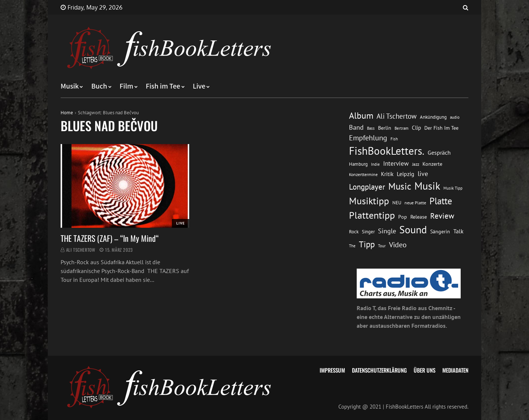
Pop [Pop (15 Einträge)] (403, 217)
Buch (99, 86)
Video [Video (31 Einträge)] (398, 245)
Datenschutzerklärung (379, 370)
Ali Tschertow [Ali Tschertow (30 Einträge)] (397, 116)
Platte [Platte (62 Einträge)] (441, 201)
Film (127, 86)
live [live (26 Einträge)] (423, 174)
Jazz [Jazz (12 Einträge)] (416, 164)
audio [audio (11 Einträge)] (455, 117)
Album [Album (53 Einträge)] (361, 116)
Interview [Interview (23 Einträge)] (396, 164)
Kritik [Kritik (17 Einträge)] (387, 174)
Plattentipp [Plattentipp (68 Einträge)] (372, 215)
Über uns (424, 370)
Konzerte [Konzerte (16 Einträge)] (432, 164)
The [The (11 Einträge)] (352, 246)
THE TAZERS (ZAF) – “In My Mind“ (111, 238)
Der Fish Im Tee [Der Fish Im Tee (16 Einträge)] (441, 128)
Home (67, 113)
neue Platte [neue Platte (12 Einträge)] (415, 203)
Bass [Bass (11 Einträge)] (371, 128)
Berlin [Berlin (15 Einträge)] (385, 128)
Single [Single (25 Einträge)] (387, 231)
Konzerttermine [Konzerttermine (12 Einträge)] (363, 174)
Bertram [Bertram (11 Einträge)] (402, 128)
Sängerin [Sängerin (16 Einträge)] (440, 231)
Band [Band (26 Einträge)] (356, 127)
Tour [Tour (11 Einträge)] (382, 246)
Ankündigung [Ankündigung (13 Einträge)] (433, 117)
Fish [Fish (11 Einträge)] (394, 139)
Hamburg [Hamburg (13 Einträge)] (358, 164)
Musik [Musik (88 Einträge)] (427, 186)
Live (199, 86)
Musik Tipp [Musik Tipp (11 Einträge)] (453, 188)
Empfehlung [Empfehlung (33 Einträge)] (368, 138)
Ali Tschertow (81, 250)
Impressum (332, 370)
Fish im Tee (163, 86)
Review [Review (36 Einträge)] (442, 216)
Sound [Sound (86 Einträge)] (413, 230)
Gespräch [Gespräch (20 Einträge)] (439, 152)
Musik (70, 86)
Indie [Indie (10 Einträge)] (375, 164)
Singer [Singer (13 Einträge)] (368, 232)
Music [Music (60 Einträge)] (400, 186)
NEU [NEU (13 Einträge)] (397, 203)
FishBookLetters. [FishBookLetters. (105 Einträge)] (387, 151)
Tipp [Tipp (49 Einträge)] (367, 244)
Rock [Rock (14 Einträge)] (354, 231)
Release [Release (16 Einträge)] (419, 217)
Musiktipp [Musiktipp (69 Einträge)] (369, 201)
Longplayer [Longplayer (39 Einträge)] (367, 187)
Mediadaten (455, 370)
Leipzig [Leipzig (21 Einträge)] (406, 174)
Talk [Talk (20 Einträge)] (458, 231)
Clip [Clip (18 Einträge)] (416, 128)
